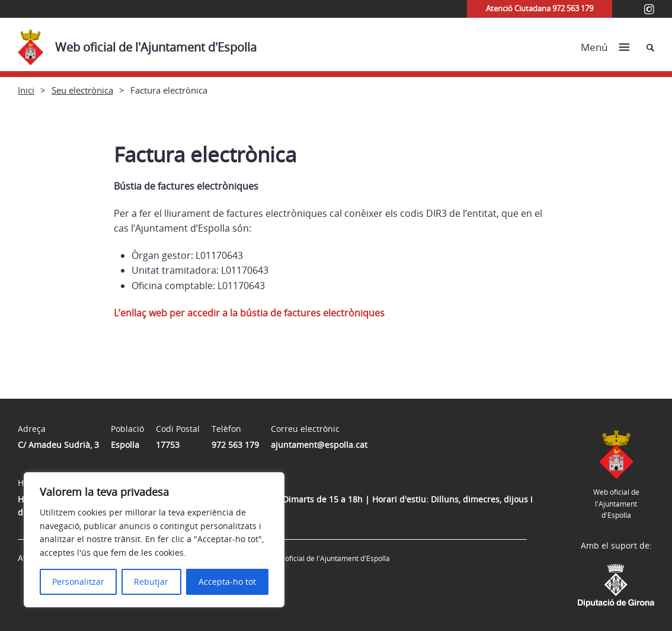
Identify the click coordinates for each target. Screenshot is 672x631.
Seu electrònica (82, 90)
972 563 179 (235, 445)
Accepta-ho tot (227, 582)
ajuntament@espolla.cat (319, 445)
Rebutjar (151, 582)
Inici (26, 90)
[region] (154, 540)
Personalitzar (78, 582)
